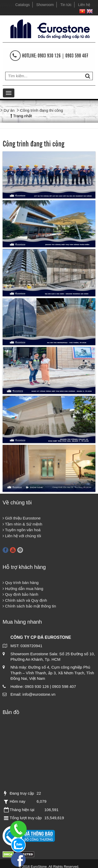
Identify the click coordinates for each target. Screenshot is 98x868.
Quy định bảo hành (20, 594)
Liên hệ (84, 5)
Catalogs (22, 5)
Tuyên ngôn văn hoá (22, 530)
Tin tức (66, 5)
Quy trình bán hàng (21, 583)
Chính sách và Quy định (25, 600)
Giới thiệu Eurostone (22, 518)
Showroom (45, 5)
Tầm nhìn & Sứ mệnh (22, 524)
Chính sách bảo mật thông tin (29, 606)
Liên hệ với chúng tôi (22, 536)
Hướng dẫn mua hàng (23, 589)
